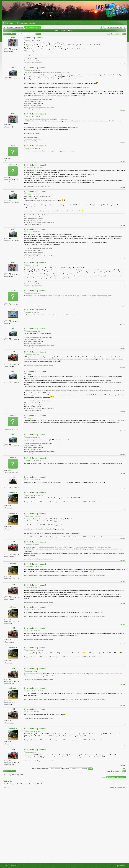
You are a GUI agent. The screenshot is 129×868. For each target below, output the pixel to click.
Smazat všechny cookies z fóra (118, 787)
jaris (13, 310)
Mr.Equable (13, 493)
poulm (13, 67)
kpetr (13, 146)
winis (13, 477)
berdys (13, 290)
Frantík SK (13, 165)
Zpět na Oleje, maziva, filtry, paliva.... (14, 775)
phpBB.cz (14, 865)
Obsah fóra (6, 787)
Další (124, 769)
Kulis (13, 37)
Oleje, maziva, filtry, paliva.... (117, 777)
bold (13, 352)
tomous (13, 415)
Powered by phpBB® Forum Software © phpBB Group (123, 866)
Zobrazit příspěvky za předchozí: (47, 769)
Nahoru (122, 64)
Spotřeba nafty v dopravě (65, 31)
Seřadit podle (71, 769)
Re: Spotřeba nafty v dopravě (35, 68)
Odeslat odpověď (11, 34)
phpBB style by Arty (117, 866)
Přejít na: (103, 777)
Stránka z (118, 34)
